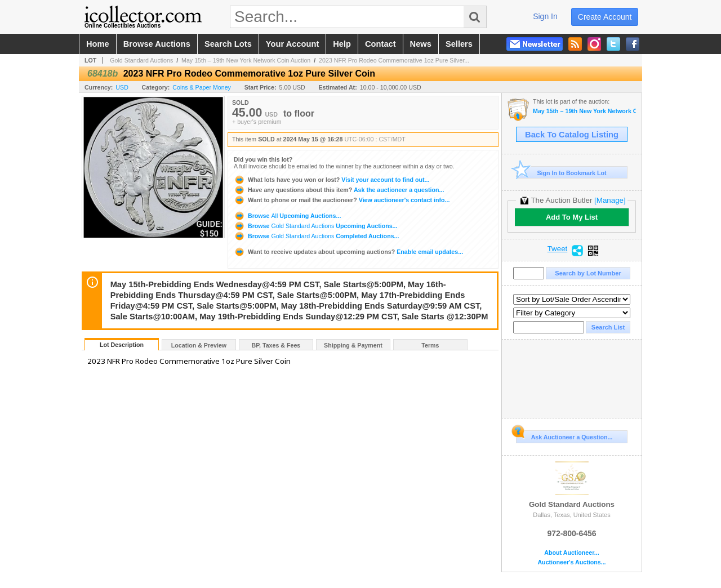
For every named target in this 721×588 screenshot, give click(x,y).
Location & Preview (199, 345)
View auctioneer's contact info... (342, 200)
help (342, 44)
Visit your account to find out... (331, 180)
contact (380, 44)
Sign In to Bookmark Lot (561, 173)
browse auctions (157, 44)
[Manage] (610, 200)
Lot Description (122, 345)
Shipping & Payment (353, 345)
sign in (545, 16)
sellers (459, 44)
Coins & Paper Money (202, 87)
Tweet (558, 249)
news (421, 44)
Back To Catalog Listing (572, 135)
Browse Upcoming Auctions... (287, 216)
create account (605, 17)
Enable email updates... (348, 252)
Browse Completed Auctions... (316, 236)
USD (122, 87)
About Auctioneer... (571, 553)
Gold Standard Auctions (141, 60)
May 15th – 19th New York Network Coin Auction (246, 60)
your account (292, 44)
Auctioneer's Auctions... (571, 562)
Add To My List (572, 217)
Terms (430, 345)
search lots (228, 44)
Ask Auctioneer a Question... (564, 435)
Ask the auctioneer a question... (339, 190)
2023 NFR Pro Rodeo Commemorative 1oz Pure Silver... (394, 60)
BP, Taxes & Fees (276, 345)
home (98, 44)
